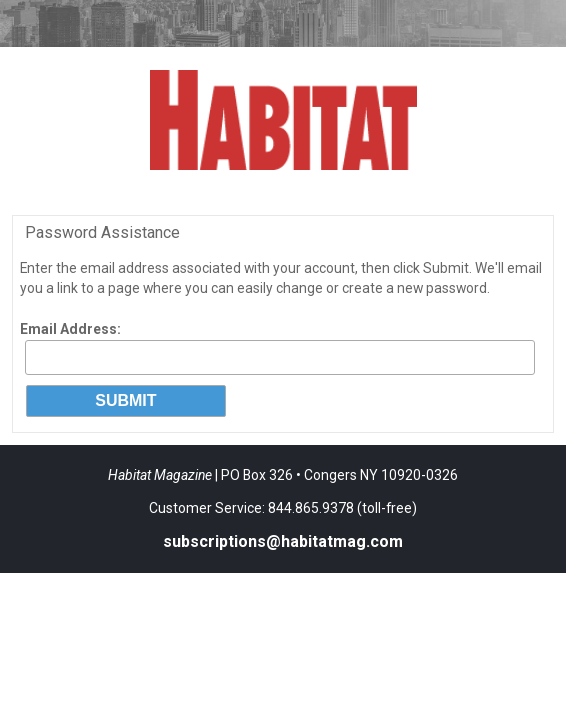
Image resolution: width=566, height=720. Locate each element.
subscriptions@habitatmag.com (283, 541)
